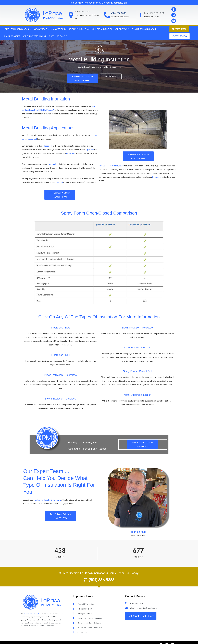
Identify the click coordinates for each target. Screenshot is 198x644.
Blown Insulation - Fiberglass (60, 375)
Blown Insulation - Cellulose (60, 399)
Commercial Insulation (102, 29)
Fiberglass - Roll (60, 355)
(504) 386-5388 (119, 13)
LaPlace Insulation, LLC (32, 614)
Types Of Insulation (21, 29)
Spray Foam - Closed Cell (138, 371)
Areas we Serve (41, 29)
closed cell (32, 139)
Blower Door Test (12, 36)
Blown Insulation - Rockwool (138, 328)
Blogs (51, 36)
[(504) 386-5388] (107, 15)
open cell (52, 164)
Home (6, 29)
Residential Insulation (79, 29)
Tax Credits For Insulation (144, 29)
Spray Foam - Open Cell (138, 347)
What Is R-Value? (122, 29)
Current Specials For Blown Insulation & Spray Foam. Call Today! (99, 573)
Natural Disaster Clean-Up (35, 36)
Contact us (157, 177)
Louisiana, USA (83, 12)
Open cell (90, 150)
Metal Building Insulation (138, 395)
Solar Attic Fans (59, 29)
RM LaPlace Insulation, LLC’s (112, 166)
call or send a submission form (48, 500)
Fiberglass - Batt (60, 328)
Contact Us (62, 36)
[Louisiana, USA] (71, 15)
